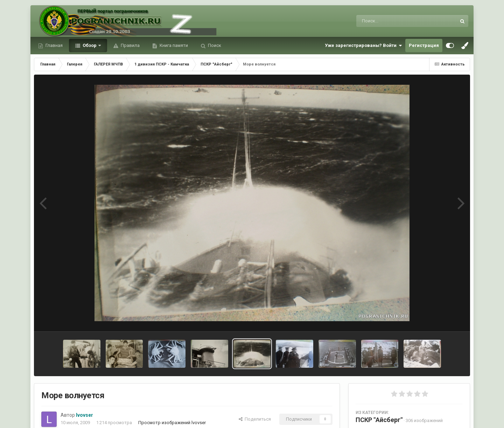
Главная (54, 45)
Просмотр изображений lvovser (172, 423)
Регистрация (424, 45)
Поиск (214, 45)
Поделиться (255, 419)
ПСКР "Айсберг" (379, 420)
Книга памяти (173, 45)
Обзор (90, 45)
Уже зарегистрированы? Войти (363, 46)
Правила (130, 45)
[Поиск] (393, 21)
